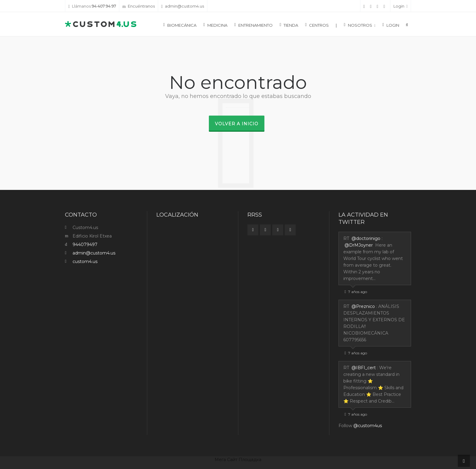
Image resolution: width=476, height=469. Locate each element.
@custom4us (368, 426)
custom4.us (85, 261)
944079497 (85, 245)
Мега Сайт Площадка (238, 460)
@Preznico (363, 306)
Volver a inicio (237, 124)
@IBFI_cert (364, 368)
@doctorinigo (366, 238)
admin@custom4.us (183, 6)
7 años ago (356, 292)
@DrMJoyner (359, 245)
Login (401, 6)
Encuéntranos (139, 6)
